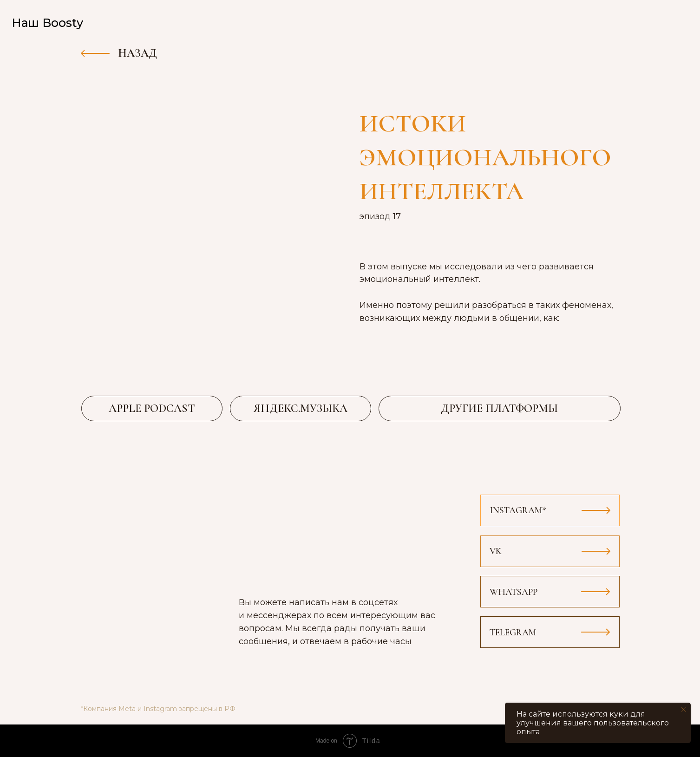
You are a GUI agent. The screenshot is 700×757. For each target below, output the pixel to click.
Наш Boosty (47, 23)
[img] (674, 23)
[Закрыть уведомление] (684, 710)
